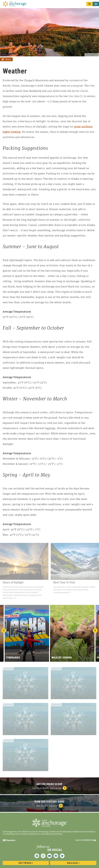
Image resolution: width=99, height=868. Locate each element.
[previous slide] (4, 630)
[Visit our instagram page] (43, 856)
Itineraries (13, 658)
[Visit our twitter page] (62, 856)
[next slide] (95, 630)
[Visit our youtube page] (50, 856)
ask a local (73, 863)
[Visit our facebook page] (56, 856)
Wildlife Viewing (62, 658)
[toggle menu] (93, 4)
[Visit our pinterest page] (37, 856)
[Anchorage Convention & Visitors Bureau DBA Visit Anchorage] (15, 4)
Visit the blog (26, 863)
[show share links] (6, 59)
